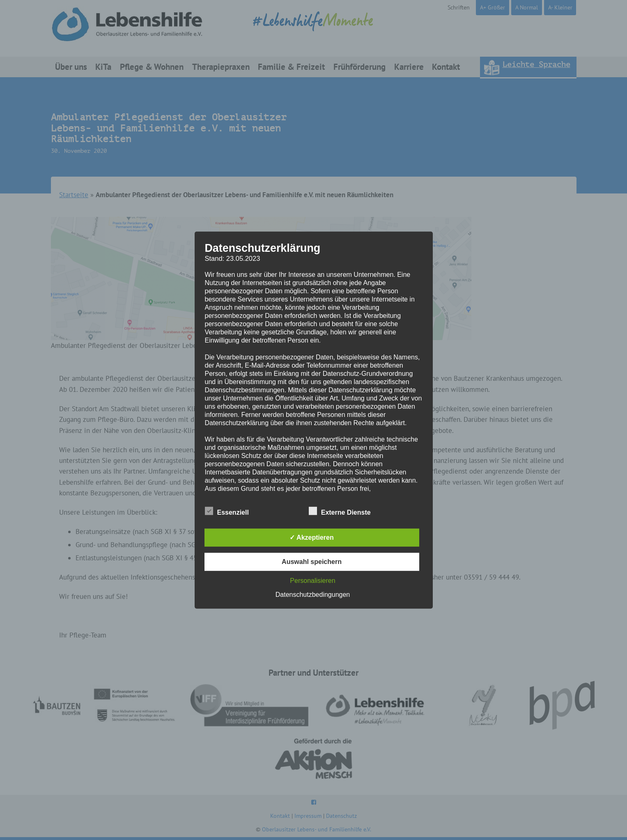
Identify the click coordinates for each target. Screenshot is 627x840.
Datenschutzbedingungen (313, 595)
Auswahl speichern (312, 562)
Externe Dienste (340, 511)
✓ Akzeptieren (312, 537)
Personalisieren (312, 581)
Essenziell (227, 511)
